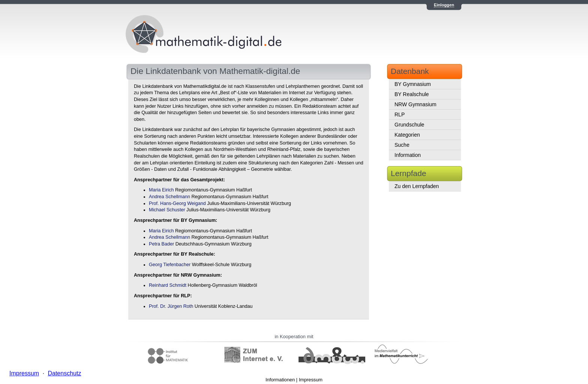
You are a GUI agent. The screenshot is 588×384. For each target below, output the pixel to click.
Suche (402, 145)
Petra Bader (161, 244)
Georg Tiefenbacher (170, 265)
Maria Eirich (161, 190)
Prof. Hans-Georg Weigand (177, 203)
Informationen (280, 380)
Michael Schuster (167, 210)
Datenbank (410, 71)
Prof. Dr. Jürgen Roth (171, 306)
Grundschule (409, 125)
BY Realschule (412, 94)
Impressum (311, 380)
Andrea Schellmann (169, 197)
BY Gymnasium (413, 84)
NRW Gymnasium (415, 104)
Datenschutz (64, 373)
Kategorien (407, 135)
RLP (400, 114)
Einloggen (444, 5)
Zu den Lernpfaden (417, 186)
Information (408, 155)
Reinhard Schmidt (168, 285)
